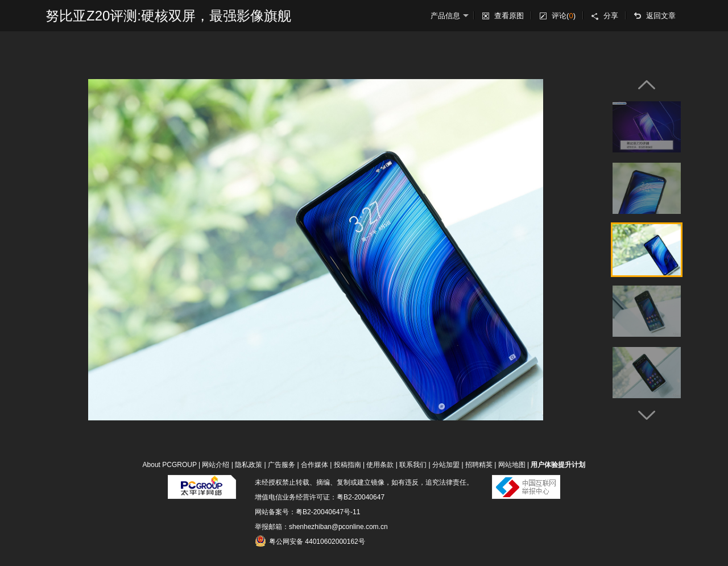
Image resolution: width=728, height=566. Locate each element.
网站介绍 (216, 465)
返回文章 (661, 16)
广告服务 (282, 465)
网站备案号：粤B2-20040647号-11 (307, 512)
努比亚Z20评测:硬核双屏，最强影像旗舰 (168, 16)
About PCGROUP (170, 465)
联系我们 (413, 465)
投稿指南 (348, 465)
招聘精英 (479, 465)
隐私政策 (249, 465)
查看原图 (509, 16)
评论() (564, 16)
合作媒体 (315, 465)
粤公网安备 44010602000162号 (310, 541)
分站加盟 (446, 465)
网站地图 (512, 465)
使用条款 (380, 465)
